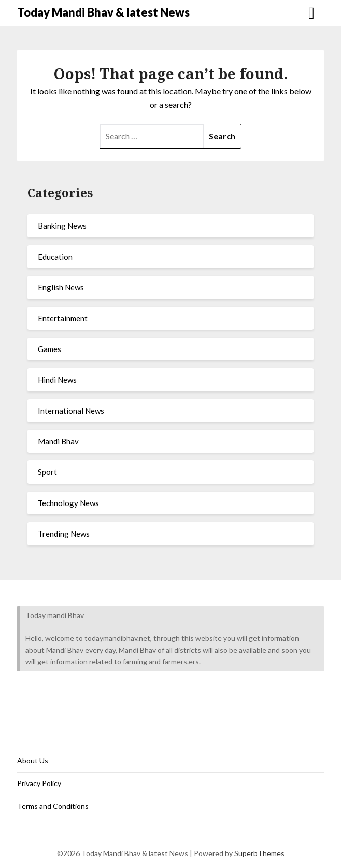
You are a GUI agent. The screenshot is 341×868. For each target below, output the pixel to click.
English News (61, 287)
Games (49, 349)
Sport (47, 472)
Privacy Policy (39, 783)
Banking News (62, 226)
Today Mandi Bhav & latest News (103, 12)
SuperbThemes (259, 853)
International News (71, 411)
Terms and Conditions (53, 806)
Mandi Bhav (58, 441)
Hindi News (57, 380)
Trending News (64, 534)
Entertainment (63, 318)
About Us (33, 760)
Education (55, 257)
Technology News (68, 503)
